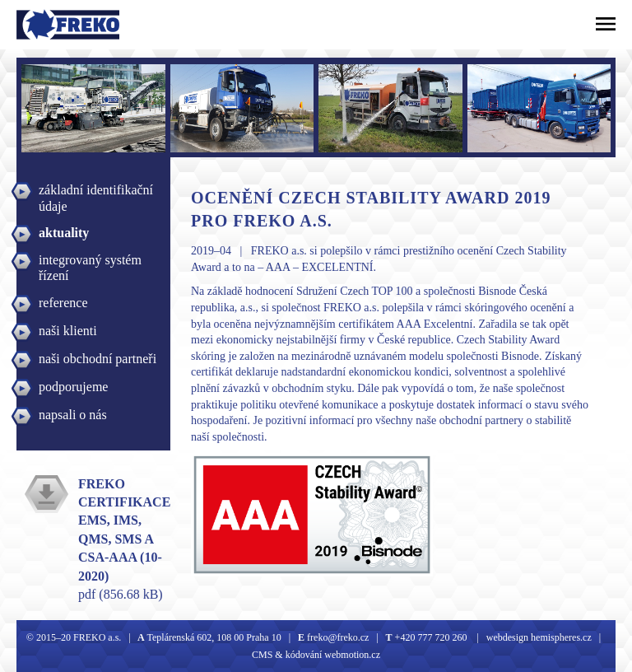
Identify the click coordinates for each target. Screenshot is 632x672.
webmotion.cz (352, 655)
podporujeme (73, 387)
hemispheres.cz (560, 637)
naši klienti (68, 331)
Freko (39, 25)
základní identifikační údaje (96, 192)
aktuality (64, 233)
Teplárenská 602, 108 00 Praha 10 (214, 637)
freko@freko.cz (337, 637)
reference (63, 303)
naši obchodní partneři (98, 359)
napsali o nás (73, 415)
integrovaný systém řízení (90, 262)
